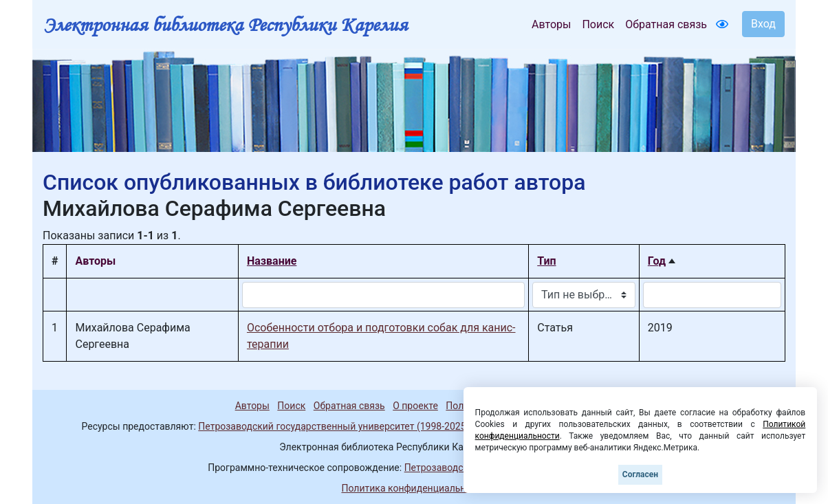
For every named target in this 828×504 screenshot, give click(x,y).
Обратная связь (666, 24)
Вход (763, 24)
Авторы (551, 24)
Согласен (640, 474)
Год (657, 261)
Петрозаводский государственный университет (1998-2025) (334, 426)
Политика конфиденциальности (414, 488)
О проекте (415, 406)
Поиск (598, 24)
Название (272, 261)
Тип (546, 261)
